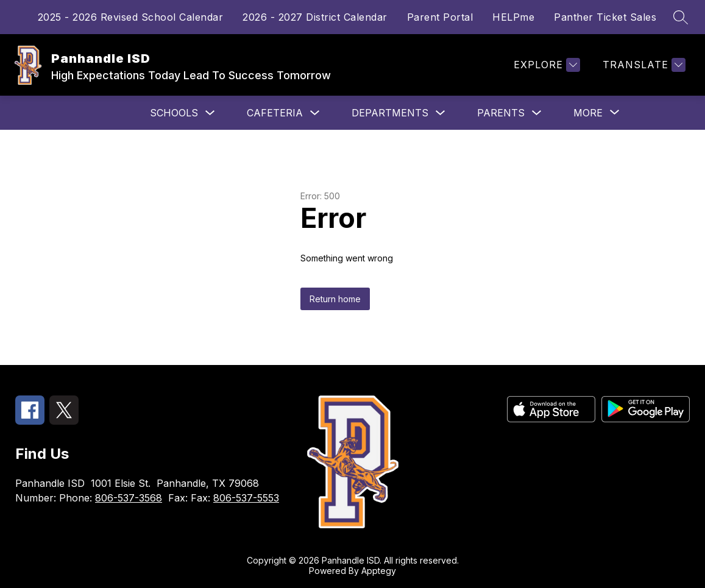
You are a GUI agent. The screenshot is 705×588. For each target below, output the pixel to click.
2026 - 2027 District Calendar (315, 17)
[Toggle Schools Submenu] (210, 113)
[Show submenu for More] (588, 113)
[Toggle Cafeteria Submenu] (315, 113)
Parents (501, 113)
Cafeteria (275, 113)
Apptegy (379, 571)
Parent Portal (440, 17)
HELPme (513, 17)
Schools (174, 113)
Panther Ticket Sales (605, 17)
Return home (335, 299)
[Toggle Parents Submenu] (537, 113)
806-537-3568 (129, 498)
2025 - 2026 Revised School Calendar (131, 17)
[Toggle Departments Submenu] (441, 113)
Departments (390, 113)
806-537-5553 (246, 498)
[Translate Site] (643, 65)
